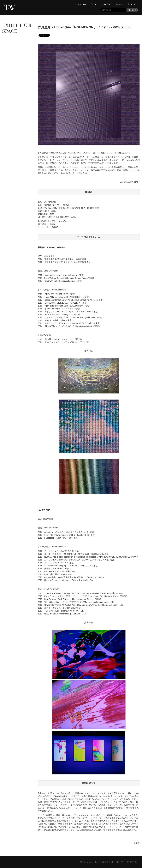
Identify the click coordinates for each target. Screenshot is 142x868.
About (94, 4)
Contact (133, 4)
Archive (82, 4)
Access (120, 4)
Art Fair (107, 4)
